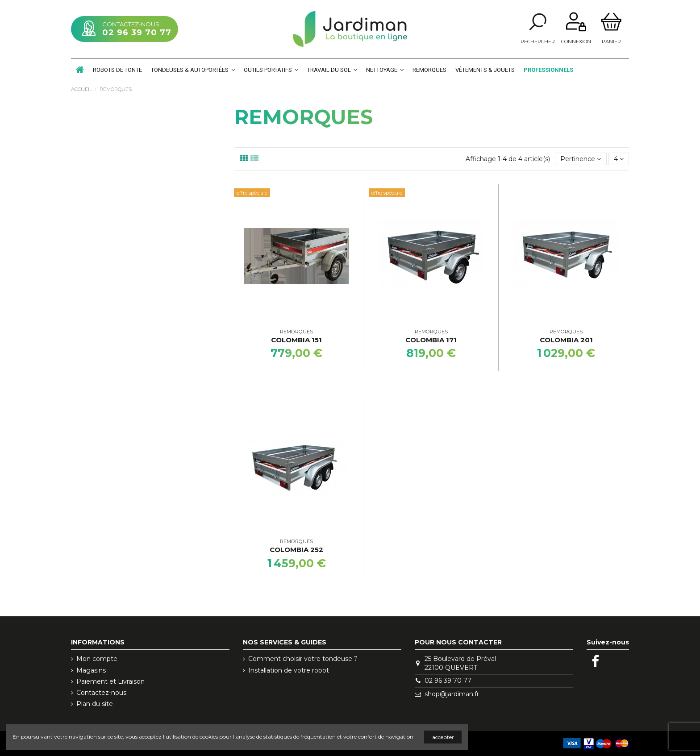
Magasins (91, 670)
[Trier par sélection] (581, 159)
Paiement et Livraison (110, 681)
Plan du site (95, 704)
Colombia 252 (296, 550)
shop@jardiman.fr (452, 694)
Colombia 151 (296, 340)
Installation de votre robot (289, 670)
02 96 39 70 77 (137, 33)
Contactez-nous (101, 693)
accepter (443, 737)
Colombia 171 (431, 340)
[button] (193, 70)
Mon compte (97, 659)
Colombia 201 (566, 340)
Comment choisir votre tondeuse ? (303, 659)
